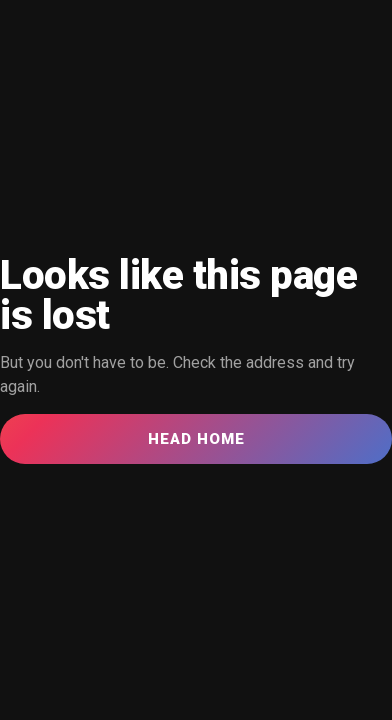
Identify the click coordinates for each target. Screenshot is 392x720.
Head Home (196, 439)
